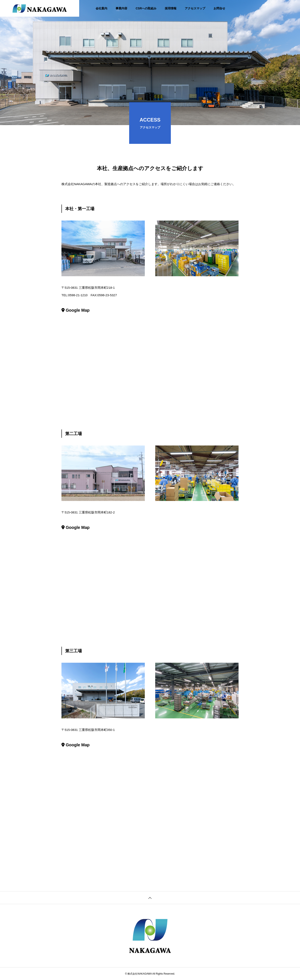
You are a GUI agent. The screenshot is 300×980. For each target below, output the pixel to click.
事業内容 (121, 8)
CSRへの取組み (146, 8)
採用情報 (171, 8)
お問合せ (219, 8)
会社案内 (101, 8)
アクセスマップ (195, 8)
